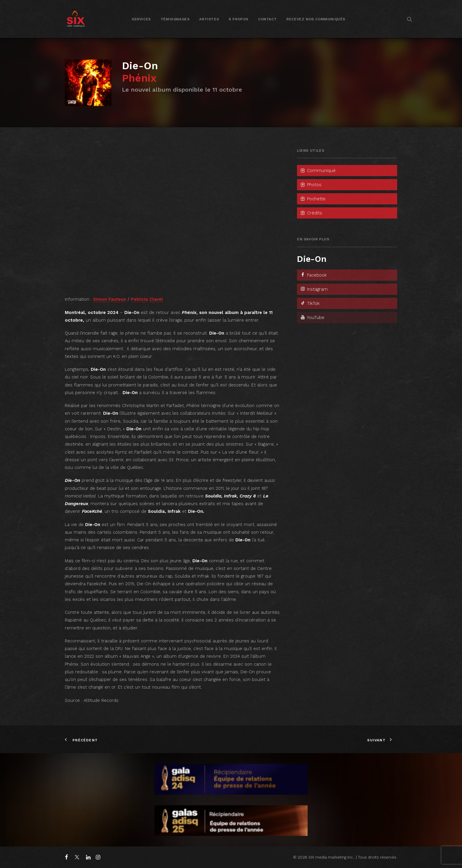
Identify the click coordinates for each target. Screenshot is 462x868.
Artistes (209, 19)
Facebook (313, 275)
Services (141, 19)
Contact (267, 19)
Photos (311, 185)
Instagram (314, 289)
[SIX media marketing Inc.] (76, 19)
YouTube (312, 318)
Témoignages (175, 19)
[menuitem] (141, 19)
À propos (239, 19)
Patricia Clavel (147, 299)
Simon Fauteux (110, 299)
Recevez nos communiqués (316, 19)
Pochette (313, 199)
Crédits (311, 213)
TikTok (310, 303)
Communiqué (318, 171)
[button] (410, 19)
